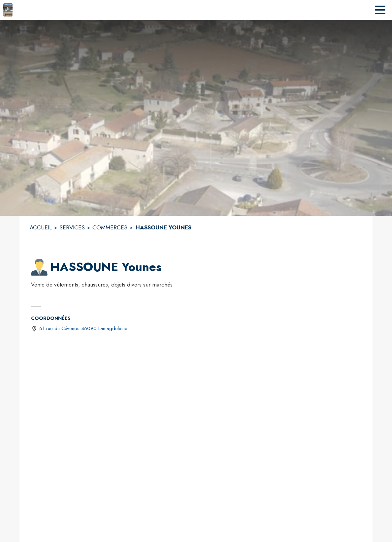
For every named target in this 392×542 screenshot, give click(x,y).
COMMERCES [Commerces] (110, 227)
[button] (39, 267)
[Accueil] (8, 10)
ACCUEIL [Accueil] (41, 227)
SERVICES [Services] (72, 227)
